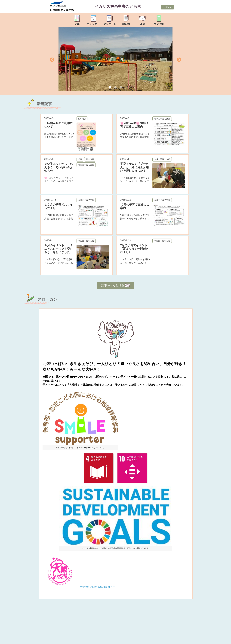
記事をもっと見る (116, 285)
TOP (219, 640)
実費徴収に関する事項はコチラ (97, 587)
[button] (56, 59)
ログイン (167, 7)
